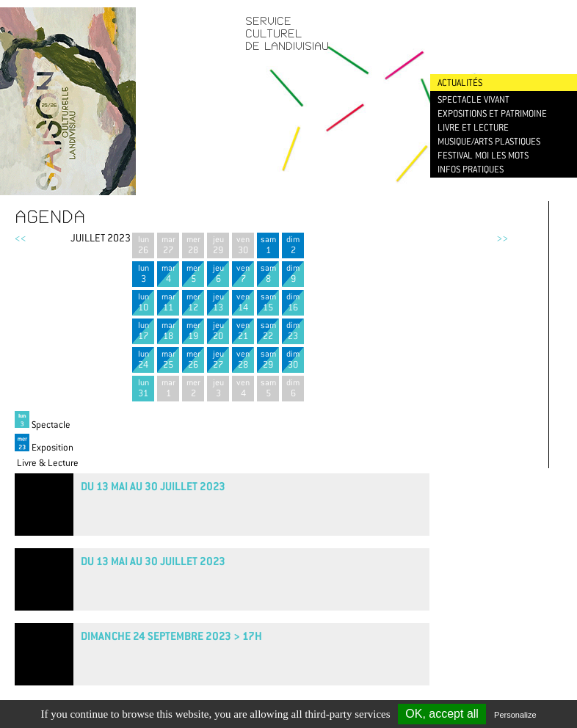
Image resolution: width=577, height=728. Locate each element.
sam (268, 245)
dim (293, 245)
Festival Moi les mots (483, 155)
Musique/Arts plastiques (489, 141)
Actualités (460, 83)
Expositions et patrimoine (492, 113)
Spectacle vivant (473, 99)
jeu (218, 245)
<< (21, 238)
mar (168, 245)
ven (243, 245)
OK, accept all (442, 714)
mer (193, 245)
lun (143, 245)
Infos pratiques (471, 169)
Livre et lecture (473, 127)
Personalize (515, 715)
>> (502, 238)
